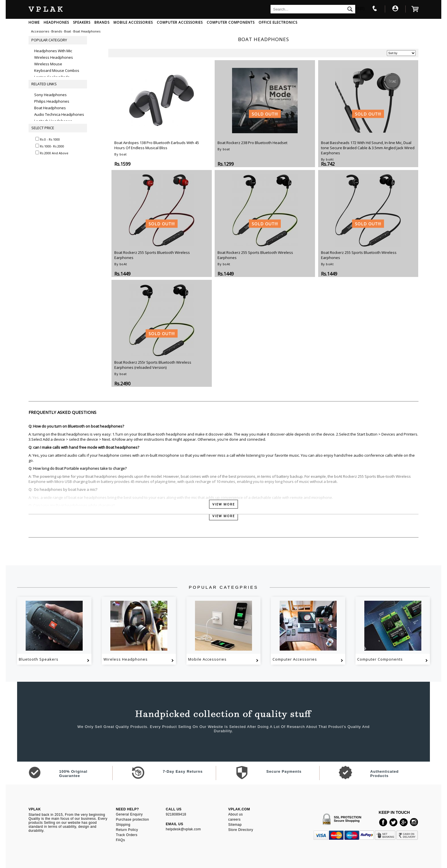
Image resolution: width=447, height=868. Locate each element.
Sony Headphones (50, 95)
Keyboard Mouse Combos (57, 70)
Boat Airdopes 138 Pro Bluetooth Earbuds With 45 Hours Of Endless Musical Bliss (157, 145)
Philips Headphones (52, 101)
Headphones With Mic (53, 51)
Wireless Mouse (48, 64)
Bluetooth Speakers (39, 659)
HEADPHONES (56, 22)
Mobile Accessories (207, 659)
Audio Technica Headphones (59, 114)
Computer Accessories (295, 659)
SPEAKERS (82, 22)
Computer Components (380, 659)
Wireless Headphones (54, 57)
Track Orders (127, 835)
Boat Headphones (50, 108)
